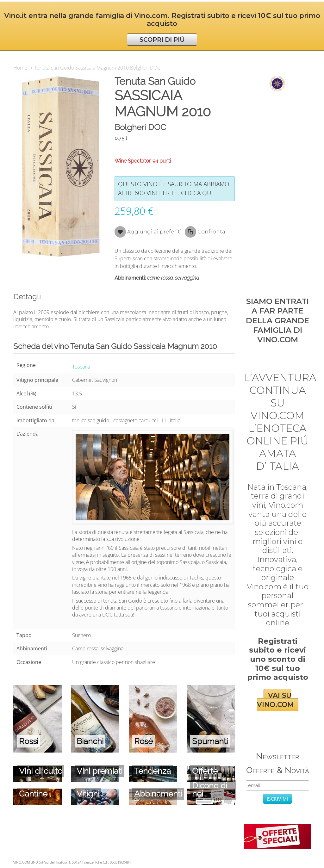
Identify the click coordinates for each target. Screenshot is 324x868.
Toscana (81, 367)
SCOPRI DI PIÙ (162, 40)
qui (208, 193)
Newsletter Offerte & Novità (278, 763)
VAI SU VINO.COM (275, 700)
